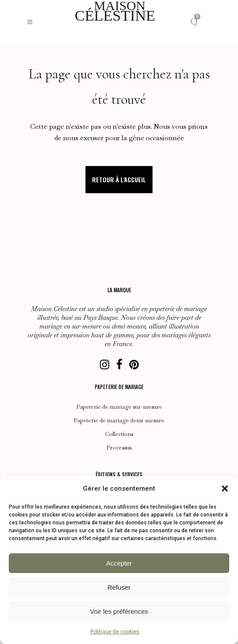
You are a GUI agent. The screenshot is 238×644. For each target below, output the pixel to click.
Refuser (119, 587)
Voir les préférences (119, 611)
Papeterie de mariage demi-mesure (119, 421)
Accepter (119, 563)
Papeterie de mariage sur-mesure (119, 407)
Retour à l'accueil (119, 179)
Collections (119, 434)
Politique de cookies (115, 632)
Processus (119, 448)
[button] (225, 488)
